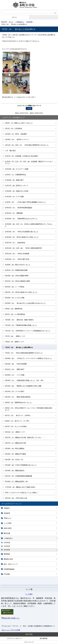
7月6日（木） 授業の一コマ (14, 342)
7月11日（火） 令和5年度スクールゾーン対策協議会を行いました (28, 331)
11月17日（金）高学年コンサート (17, 186)
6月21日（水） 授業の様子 (15, 369)
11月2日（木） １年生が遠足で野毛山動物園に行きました (25, 202)
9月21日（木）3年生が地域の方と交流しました (21, 292)
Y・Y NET (29, 594)
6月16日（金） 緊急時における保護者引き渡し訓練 (23, 386)
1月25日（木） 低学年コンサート (17, 139)
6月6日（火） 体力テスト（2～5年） (18, 421)
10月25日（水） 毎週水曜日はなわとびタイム (21, 219)
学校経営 (7, 513)
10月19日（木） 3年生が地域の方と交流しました (22, 237)
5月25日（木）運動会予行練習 (15, 454)
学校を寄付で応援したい (10, 618)
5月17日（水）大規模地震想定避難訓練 (18, 476)
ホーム (14, 17)
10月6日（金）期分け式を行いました (18, 265)
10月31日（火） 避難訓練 (14, 213)
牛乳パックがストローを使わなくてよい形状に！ (22, 493)
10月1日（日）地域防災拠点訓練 (16, 270)
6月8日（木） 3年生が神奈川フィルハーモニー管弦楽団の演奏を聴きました (29, 409)
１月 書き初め (10, 151)
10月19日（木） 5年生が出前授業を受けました (22, 232)
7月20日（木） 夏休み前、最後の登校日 (19, 320)
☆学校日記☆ (20, 22)
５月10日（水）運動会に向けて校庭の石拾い (20, 487)
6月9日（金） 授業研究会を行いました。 (19, 402)
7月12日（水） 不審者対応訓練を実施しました (21, 325)
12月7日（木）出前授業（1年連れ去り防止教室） (22, 156)
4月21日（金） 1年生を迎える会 (16, 498)
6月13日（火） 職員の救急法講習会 (18, 397)
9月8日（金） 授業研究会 (14, 309)
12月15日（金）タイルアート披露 (17, 169)
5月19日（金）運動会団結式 (15, 471)
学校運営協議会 (9, 569)
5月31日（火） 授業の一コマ (15, 432)
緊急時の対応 (8, 559)
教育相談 (7, 554)
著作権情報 (44, 638)
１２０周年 (8, 523)
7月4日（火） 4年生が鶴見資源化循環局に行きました (24, 353)
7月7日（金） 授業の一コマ (15, 336)
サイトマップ (29, 642)
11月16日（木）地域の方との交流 (17, 191)
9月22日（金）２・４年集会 (15, 287)
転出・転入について (11, 564)
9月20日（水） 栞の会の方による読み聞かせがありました (25, 303)
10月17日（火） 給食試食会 (15, 243)
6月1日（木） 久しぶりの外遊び (16, 426)
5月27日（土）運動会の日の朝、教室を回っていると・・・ (25, 437)
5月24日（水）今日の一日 (14, 460)
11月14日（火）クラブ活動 (14, 197)
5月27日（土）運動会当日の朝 (15, 443)
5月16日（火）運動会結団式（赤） (17, 481)
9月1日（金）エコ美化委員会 (15, 314)
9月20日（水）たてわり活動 (15, 298)
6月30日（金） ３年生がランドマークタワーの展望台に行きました (28, 358)
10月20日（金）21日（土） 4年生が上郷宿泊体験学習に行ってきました (29, 225)
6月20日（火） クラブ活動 (15, 375)
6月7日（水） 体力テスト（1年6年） (18, 415)
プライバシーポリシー (14, 638)
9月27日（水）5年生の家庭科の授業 (17, 281)
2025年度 (7, 543)
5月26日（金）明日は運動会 (15, 448)
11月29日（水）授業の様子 (14, 180)
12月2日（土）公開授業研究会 (15, 175)
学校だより (8, 518)
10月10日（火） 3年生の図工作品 (17, 259)
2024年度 (7, 546)
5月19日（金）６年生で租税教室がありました (21, 465)
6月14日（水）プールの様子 (15, 391)
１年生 (29, 108)
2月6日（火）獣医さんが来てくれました (19, 123)
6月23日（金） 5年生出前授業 (16, 364)
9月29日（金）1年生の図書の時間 (17, 276)
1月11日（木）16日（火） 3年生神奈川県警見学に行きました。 (27, 145)
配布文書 (7, 533)
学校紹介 (7, 508)
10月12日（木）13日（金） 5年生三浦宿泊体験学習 (23, 248)
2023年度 (29, 22)
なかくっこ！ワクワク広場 (11, 630)
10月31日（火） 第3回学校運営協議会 (19, 208)
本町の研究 (8, 528)
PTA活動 (7, 574)
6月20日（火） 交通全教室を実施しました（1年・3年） (25, 380)
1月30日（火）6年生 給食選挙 (16, 134)
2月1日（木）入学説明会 (13, 128)
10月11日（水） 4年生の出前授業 (17, 254)
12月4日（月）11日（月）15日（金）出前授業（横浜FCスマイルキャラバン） (29, 163)
